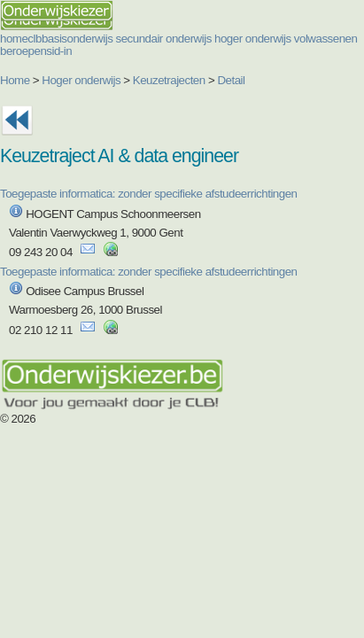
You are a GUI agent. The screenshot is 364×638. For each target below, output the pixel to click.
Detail (231, 80)
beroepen (23, 51)
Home (15, 80)
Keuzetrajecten (169, 80)
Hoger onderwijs (81, 80)
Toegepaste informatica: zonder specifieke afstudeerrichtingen (149, 194)
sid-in (59, 51)
